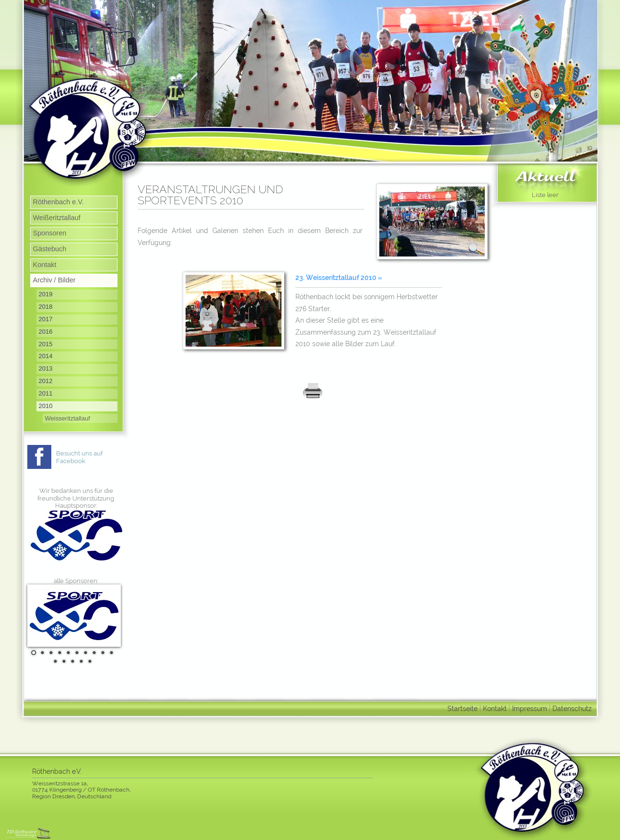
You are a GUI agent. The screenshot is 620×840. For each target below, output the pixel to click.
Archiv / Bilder (54, 280)
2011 (46, 393)
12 (63, 661)
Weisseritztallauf (68, 418)
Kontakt (45, 265)
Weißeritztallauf (57, 218)
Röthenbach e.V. (58, 202)
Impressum (530, 708)
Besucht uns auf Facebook (79, 457)
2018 (46, 307)
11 (54, 661)
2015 (46, 344)
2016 (46, 332)
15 (89, 661)
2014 (46, 356)
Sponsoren (50, 233)
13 (71, 661)
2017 (46, 319)
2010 (46, 406)
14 (80, 661)
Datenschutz (572, 708)
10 (110, 653)
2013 (46, 368)
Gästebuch (50, 249)
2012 (46, 381)
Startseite (462, 708)
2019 (46, 294)
